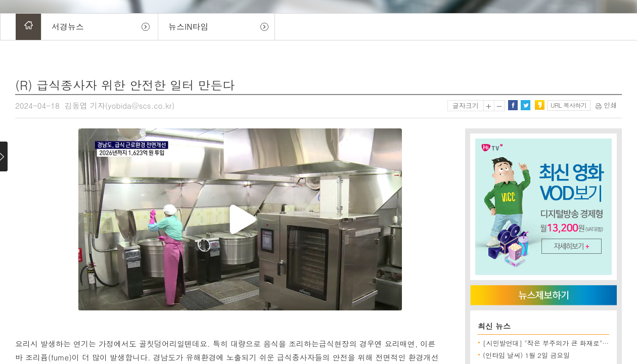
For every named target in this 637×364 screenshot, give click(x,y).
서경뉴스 (68, 27)
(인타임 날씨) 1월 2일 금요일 (526, 355)
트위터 (525, 105)
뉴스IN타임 (188, 27)
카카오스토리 (539, 105)
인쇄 (606, 105)
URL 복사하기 (568, 105)
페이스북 (513, 105)
